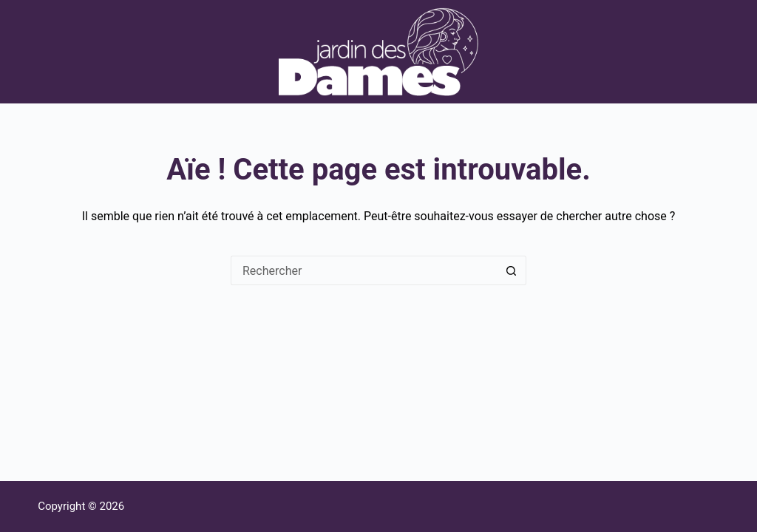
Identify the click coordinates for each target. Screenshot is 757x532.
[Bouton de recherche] (512, 270)
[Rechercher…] (364, 270)
